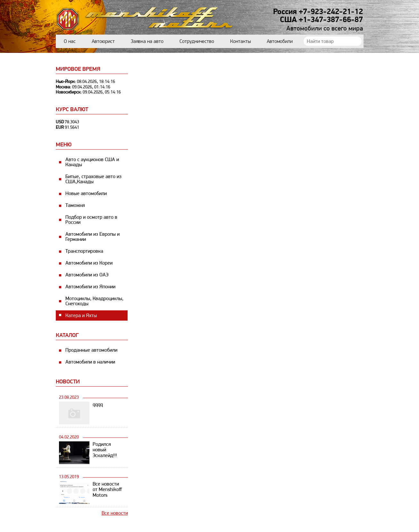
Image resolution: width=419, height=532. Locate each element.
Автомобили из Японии (90, 286)
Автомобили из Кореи (89, 263)
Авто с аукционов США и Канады (92, 162)
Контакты (240, 41)
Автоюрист (103, 41)
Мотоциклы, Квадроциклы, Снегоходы (94, 301)
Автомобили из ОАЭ (87, 275)
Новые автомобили (86, 193)
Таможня (75, 205)
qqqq (98, 404)
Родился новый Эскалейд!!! (105, 450)
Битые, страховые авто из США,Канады (93, 179)
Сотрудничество (197, 41)
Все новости (115, 513)
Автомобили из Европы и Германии (92, 237)
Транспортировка (84, 251)
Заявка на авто (147, 41)
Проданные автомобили (91, 350)
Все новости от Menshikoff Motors (107, 490)
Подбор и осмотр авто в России (91, 220)
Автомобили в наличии (90, 362)
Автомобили (280, 41)
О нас (70, 41)
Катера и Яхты (81, 315)
